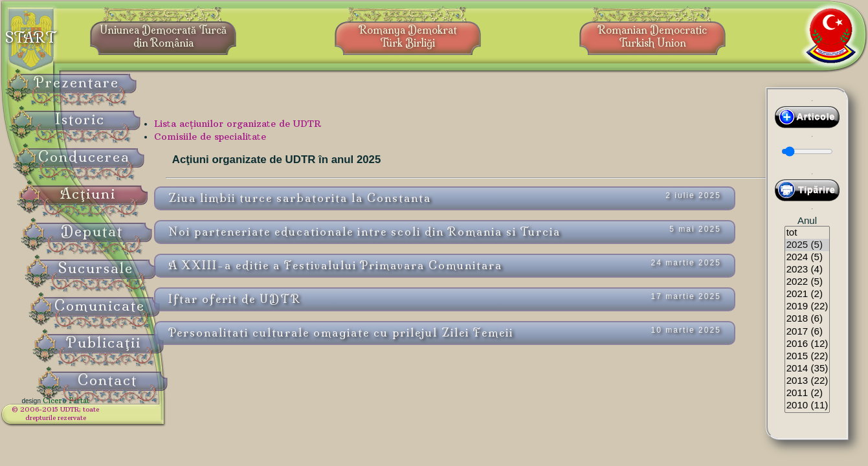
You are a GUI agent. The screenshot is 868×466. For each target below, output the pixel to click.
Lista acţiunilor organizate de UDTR (291, 133)
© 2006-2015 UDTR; (84, 418)
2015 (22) (807, 356)
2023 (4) (807, 270)
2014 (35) (807, 369)
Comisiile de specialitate (263, 146)
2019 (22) (807, 306)
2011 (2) (807, 393)
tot (807, 233)
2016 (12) (807, 344)
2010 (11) (807, 405)
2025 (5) (807, 245)
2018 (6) (807, 319)
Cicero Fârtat (95, 409)
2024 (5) (807, 257)
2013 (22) (807, 381)
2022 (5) (807, 282)
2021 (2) (807, 294)
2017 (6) (807, 332)
